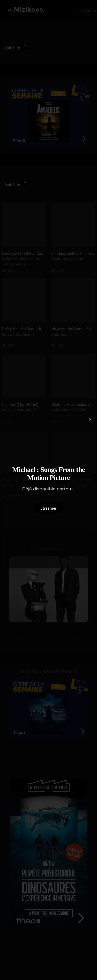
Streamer (49, 508)
